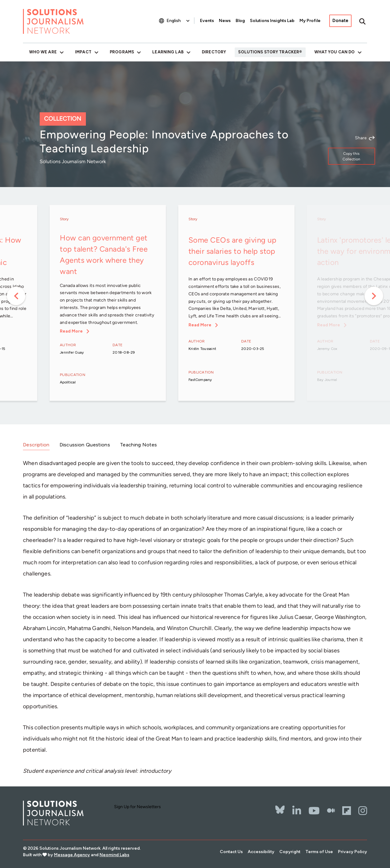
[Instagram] (363, 811)
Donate (340, 21)
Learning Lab (168, 52)
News (225, 21)
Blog (240, 21)
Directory (214, 52)
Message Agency (72, 855)
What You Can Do (335, 52)
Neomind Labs (114, 855)
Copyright (290, 852)
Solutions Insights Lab (272, 21)
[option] (108, 304)
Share (361, 138)
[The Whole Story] (331, 811)
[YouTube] (314, 811)
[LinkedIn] (297, 811)
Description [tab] (36, 445)
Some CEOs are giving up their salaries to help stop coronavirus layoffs (232, 251)
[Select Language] (179, 21)
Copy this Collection (351, 156)
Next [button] (374, 296)
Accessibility (261, 852)
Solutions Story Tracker (269, 52)
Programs (122, 52)
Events (207, 21)
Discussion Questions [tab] (85, 445)
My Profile (310, 21)
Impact (83, 52)
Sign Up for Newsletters (137, 807)
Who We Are (43, 52)
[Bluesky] (280, 806)
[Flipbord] (347, 811)
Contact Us (231, 852)
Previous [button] (16, 296)
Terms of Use (319, 852)
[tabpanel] (195, 617)
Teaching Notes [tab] (138, 445)
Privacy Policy (352, 852)
